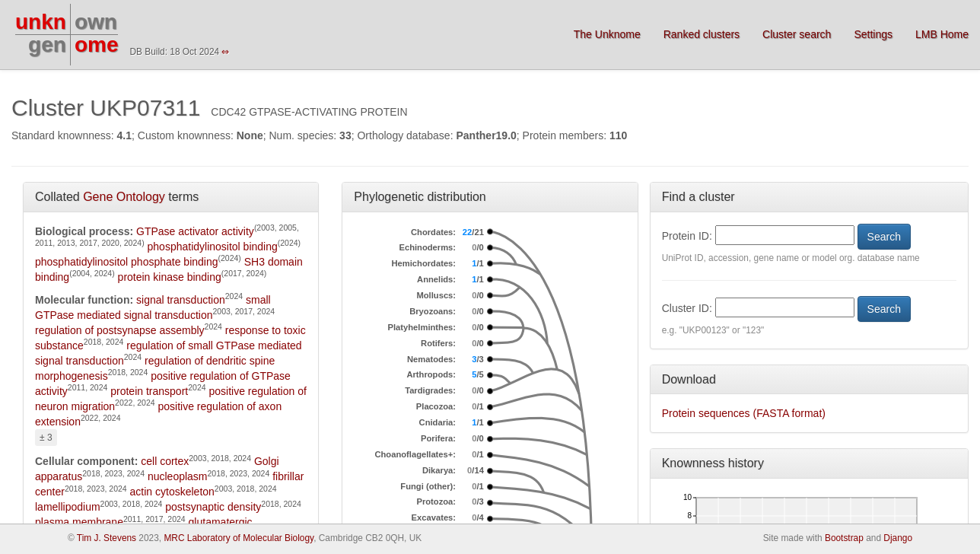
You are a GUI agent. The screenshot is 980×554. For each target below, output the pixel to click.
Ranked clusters (702, 34)
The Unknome (607, 34)
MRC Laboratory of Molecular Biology (239, 538)
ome (97, 45)
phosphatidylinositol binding (213, 247)
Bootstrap (844, 538)
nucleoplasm (178, 476)
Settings (873, 34)
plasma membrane (79, 522)
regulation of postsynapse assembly (120, 330)
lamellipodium (68, 507)
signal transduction (181, 300)
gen (47, 45)
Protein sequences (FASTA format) (744, 413)
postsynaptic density (213, 507)
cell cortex (165, 461)
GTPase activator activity (195, 231)
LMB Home (942, 34)
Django (898, 538)
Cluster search (797, 34)
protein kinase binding (170, 277)
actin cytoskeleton (172, 492)
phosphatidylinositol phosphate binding (127, 262)
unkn (41, 22)
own (96, 22)
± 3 (46, 438)
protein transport (149, 391)
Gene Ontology (124, 197)
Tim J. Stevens (107, 538)
